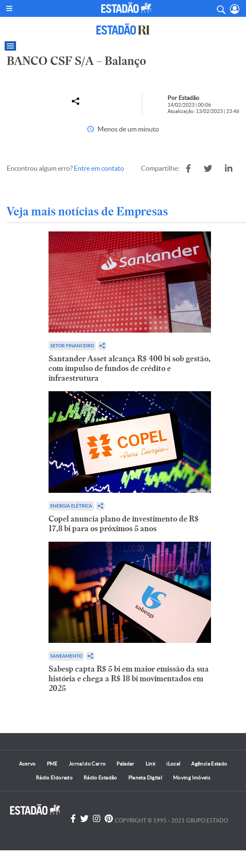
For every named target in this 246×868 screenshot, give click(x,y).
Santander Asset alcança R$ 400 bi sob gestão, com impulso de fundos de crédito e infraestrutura (130, 368)
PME (52, 764)
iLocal (173, 764)
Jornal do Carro (87, 764)
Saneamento (66, 656)
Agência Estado (209, 764)
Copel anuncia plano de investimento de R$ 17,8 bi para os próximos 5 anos (124, 524)
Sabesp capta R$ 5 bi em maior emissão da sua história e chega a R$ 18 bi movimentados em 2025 (129, 679)
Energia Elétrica (71, 506)
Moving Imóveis (192, 778)
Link (150, 764)
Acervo (27, 764)
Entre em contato (99, 168)
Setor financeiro (72, 345)
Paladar (126, 764)
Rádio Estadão (100, 778)
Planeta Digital (145, 778)
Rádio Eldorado (54, 778)
